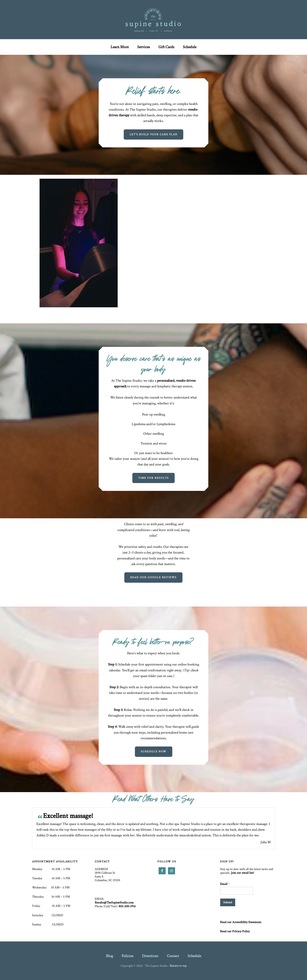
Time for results (153, 478)
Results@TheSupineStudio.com (114, 903)
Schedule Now (154, 752)
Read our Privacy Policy (235, 931)
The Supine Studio (153, 20)
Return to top (178, 966)
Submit (228, 902)
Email (225, 884)
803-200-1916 (127, 906)
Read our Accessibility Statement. (241, 922)
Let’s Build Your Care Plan (153, 134)
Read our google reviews (153, 577)
